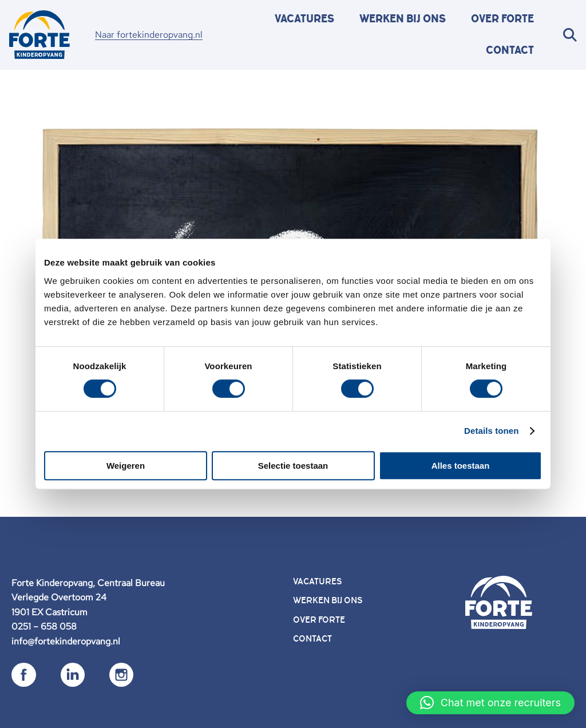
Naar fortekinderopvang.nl (149, 35)
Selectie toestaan (293, 466)
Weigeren (126, 466)
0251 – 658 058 (44, 626)
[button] (490, 703)
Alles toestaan (461, 466)
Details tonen (491, 431)
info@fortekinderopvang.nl (66, 641)
